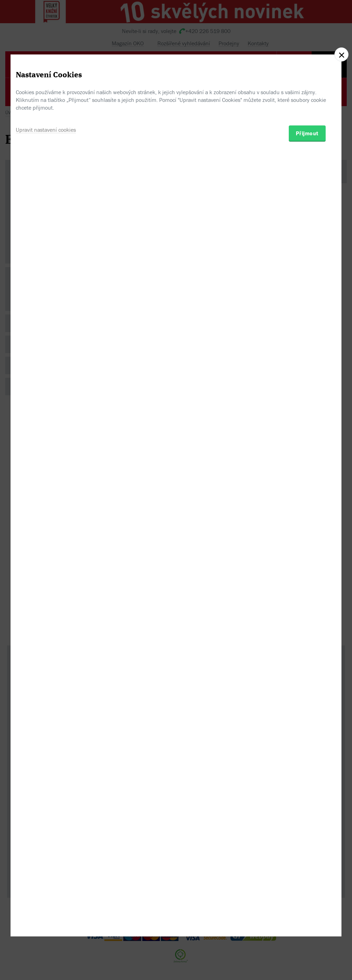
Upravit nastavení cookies (46, 524)
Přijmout (307, 528)
